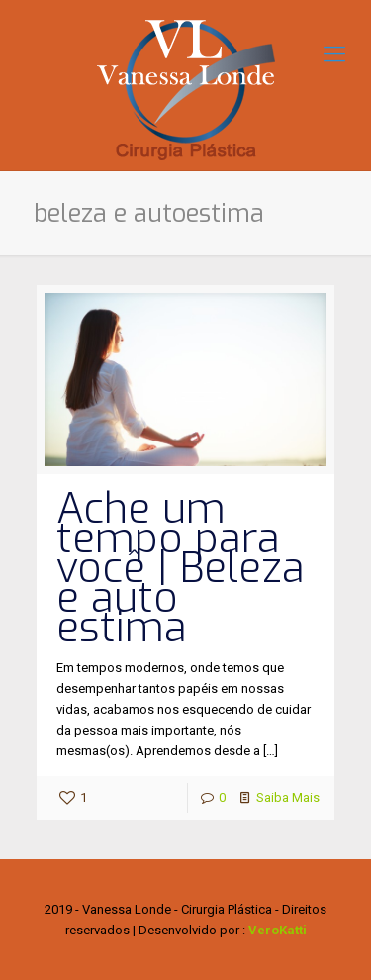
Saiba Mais (288, 797)
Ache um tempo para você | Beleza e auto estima (181, 568)
